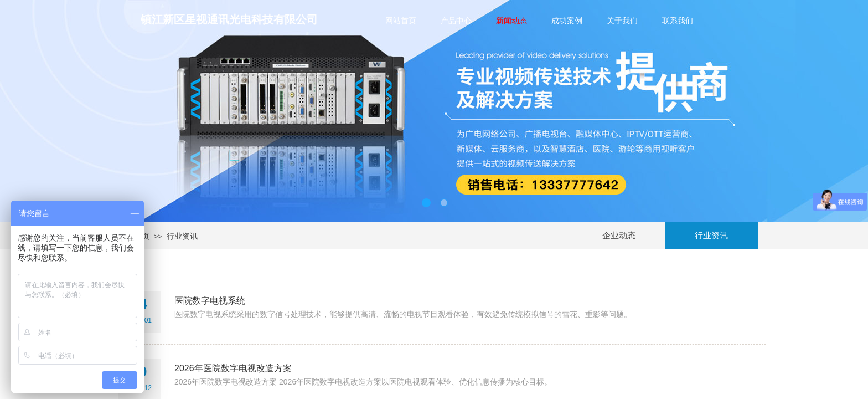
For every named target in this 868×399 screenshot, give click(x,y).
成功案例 (567, 21)
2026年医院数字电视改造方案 (233, 368)
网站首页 (401, 21)
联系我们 (678, 21)
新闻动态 (512, 21)
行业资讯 (182, 236)
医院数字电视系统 (210, 301)
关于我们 (622, 21)
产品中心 (456, 21)
